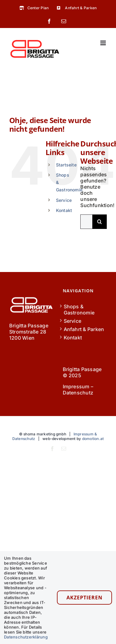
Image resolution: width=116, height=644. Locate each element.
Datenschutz (78, 393)
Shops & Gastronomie (79, 310)
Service (64, 200)
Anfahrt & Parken (84, 329)
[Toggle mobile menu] (104, 43)
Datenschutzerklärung (26, 637)
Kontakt (64, 210)
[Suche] (100, 222)
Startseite (66, 165)
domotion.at (93, 439)
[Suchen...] (86, 222)
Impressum (76, 386)
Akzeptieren (84, 598)
